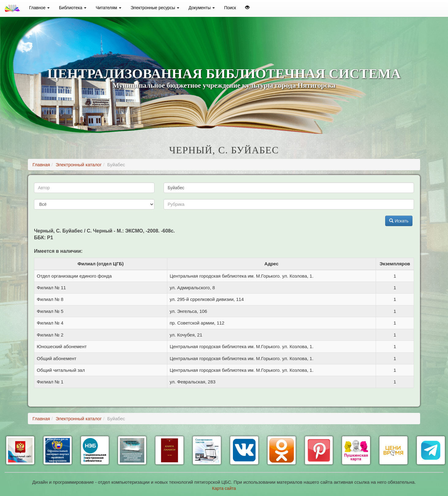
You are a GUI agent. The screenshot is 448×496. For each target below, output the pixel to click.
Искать (399, 221)
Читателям (108, 8)
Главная (41, 165)
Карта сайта (224, 488)
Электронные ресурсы (155, 8)
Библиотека (73, 8)
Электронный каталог (78, 165)
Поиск (230, 8)
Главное (39, 8)
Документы (202, 8)
